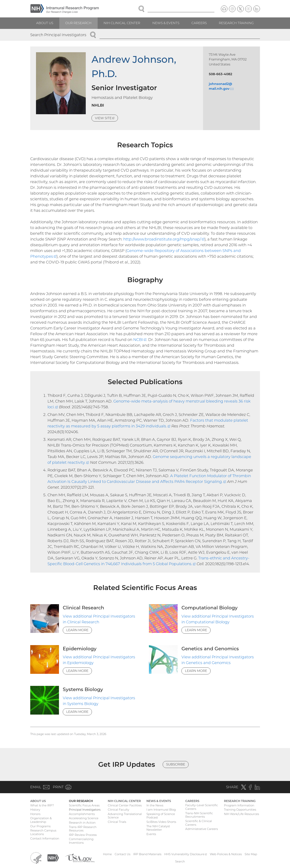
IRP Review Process (83, 835)
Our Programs (40, 826)
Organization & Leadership (41, 820)
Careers (199, 23)
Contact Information (45, 838)
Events (151, 834)
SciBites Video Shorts (161, 822)
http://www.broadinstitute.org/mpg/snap (164, 239)
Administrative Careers (202, 829)
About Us (45, 23)
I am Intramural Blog (161, 810)
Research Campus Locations (43, 832)
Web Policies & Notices (226, 854)
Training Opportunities (240, 810)
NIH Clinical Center (122, 23)
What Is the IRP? (42, 805)
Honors (35, 814)
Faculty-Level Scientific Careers (202, 807)
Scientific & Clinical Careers (199, 823)
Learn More (77, 630)
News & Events (166, 23)
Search (180, 861)
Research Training (236, 23)
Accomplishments (82, 814)
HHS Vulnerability (186, 854)
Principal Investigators (85, 810)
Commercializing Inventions (81, 841)
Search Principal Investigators (58, 35)
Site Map (251, 854)
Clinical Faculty (118, 810)
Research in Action (82, 823)
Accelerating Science (84, 818)
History (35, 810)
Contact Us (123, 854)
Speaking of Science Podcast (161, 816)
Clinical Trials (117, 822)
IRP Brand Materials (147, 854)
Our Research (78, 23)
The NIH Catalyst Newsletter (158, 828)
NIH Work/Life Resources (241, 814)
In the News (155, 805)
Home (107, 854)
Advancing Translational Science (125, 816)
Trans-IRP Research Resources (83, 829)
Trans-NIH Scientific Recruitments (199, 815)
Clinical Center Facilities (125, 805)
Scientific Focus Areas (84, 805)
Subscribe (176, 764)
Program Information (239, 805)
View (106, 119)
